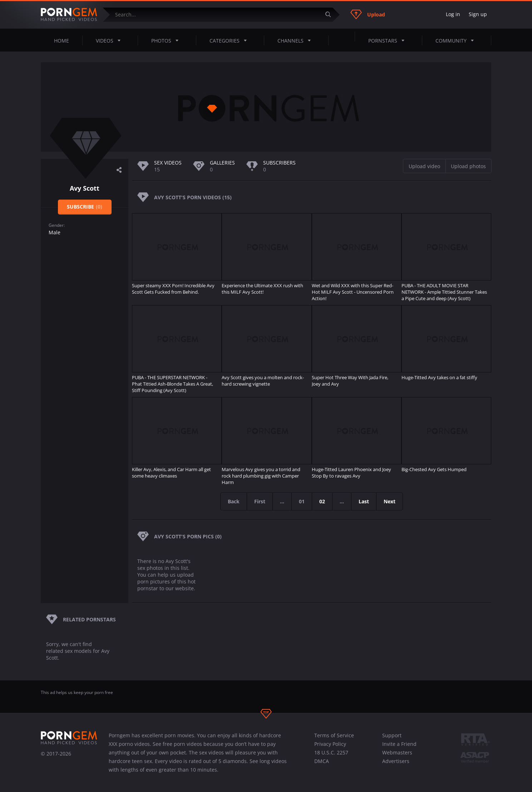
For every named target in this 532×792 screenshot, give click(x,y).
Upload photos (468, 166)
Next (390, 501)
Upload (368, 14)
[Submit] (331, 14)
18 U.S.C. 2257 (331, 752)
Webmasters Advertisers (397, 757)
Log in (453, 14)
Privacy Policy (330, 744)
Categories (230, 40)
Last (364, 501)
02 (322, 501)
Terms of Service (334, 735)
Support (392, 735)
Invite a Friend (399, 744)
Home (61, 41)
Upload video (424, 166)
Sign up (478, 14)
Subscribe (85, 207)
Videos (110, 40)
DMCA (322, 761)
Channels (296, 40)
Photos (167, 40)
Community (457, 40)
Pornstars (388, 40)
